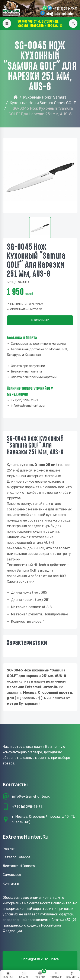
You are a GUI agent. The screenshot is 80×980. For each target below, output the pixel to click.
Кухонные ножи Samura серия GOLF (43, 103)
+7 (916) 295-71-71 (65, 9)
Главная (9, 848)
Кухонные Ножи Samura (45, 97)
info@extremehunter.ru (61, 14)
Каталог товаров (17, 857)
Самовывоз (12, 875)
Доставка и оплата (19, 866)
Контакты (11, 883)
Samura (24, 282)
